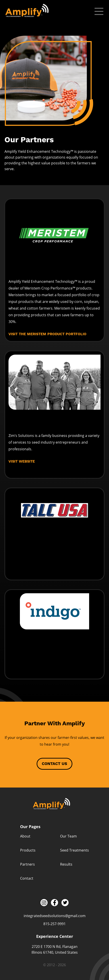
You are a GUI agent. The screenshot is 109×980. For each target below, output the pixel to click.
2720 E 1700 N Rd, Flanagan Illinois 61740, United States (55, 949)
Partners (27, 864)
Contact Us (54, 764)
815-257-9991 (54, 924)
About (25, 836)
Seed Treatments (74, 850)
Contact (27, 878)
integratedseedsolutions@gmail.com (55, 916)
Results (66, 864)
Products (28, 850)
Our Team (68, 836)
